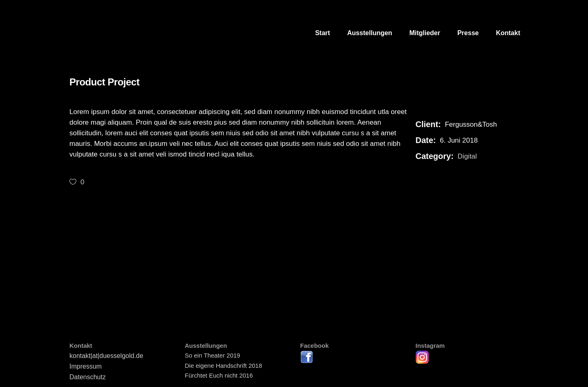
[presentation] (85, 243)
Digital (467, 156)
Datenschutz (88, 377)
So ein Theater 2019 (213, 355)
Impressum (86, 366)
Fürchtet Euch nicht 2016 (219, 375)
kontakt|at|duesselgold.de (106, 356)
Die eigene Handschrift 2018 (224, 366)
